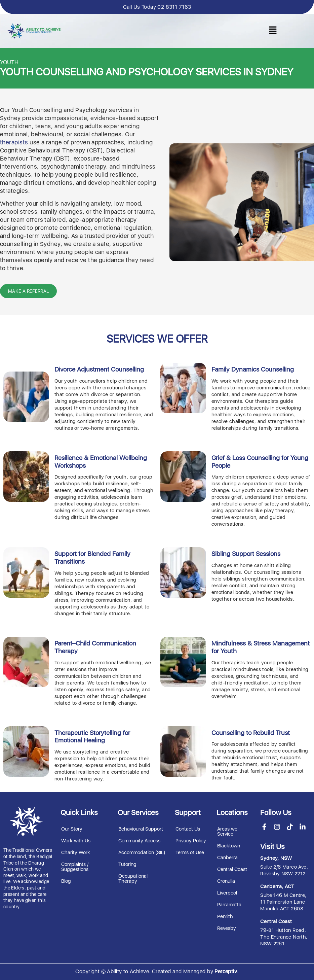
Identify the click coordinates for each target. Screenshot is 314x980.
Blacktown (229, 845)
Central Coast (232, 869)
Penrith (225, 916)
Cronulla (226, 881)
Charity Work (76, 852)
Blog (66, 881)
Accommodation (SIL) (142, 852)
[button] (273, 31)
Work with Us (76, 840)
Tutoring (127, 864)
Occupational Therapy (133, 878)
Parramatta (229, 904)
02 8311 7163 (174, 7)
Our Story (72, 829)
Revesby (227, 928)
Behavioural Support (141, 829)
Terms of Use (190, 852)
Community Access (139, 840)
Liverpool (227, 893)
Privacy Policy (191, 840)
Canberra (227, 857)
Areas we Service (227, 831)
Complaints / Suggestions (75, 866)
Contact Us (188, 829)
